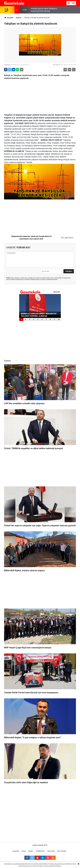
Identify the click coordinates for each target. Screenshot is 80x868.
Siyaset (18, 18)
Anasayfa (9, 18)
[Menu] (69, 3)
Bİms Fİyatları (62, 851)
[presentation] (12, 10)
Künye (24, 851)
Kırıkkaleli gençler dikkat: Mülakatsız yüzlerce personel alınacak (44, 10)
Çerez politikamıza (50, 866)
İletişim (31, 851)
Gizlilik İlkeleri (40, 851)
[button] (65, 70)
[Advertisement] (40, 96)
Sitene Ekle (51, 851)
